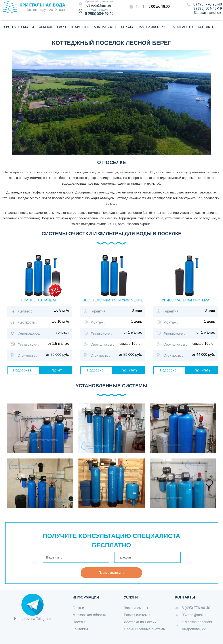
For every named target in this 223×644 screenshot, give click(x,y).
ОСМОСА (46, 27)
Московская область (89, 615)
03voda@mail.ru (99, 5)
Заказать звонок (208, 13)
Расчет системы (137, 615)
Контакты (80, 629)
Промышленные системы (145, 629)
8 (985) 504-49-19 (99, 14)
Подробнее (22, 370)
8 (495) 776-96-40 (208, 4)
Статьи (78, 608)
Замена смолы (136, 608)
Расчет (56, 370)
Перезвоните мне (111, 573)
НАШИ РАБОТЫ (182, 27)
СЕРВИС (127, 27)
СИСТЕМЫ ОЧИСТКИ (19, 27)
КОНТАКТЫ (206, 27)
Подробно (95, 370)
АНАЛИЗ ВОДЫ (105, 27)
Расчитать (129, 370)
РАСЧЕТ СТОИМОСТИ (73, 27)
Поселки (80, 622)
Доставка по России (140, 622)
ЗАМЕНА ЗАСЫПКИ (152, 27)
